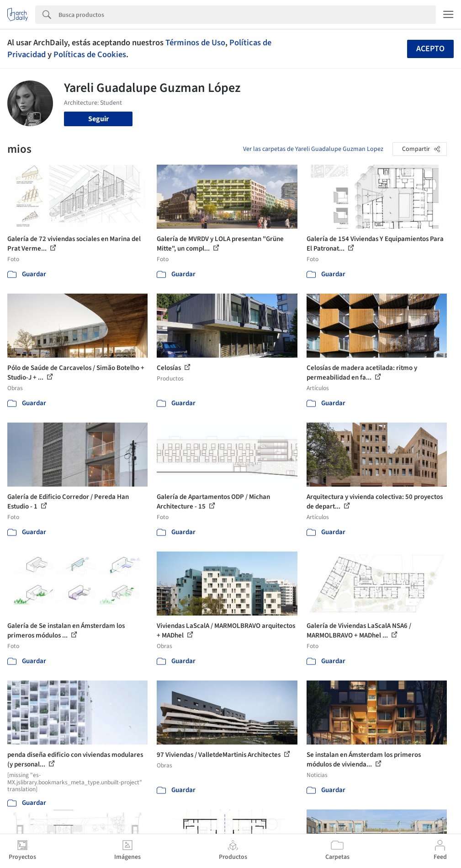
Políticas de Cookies (90, 54)
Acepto (430, 49)
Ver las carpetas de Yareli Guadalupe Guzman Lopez (313, 149)
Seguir (98, 119)
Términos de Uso (195, 43)
